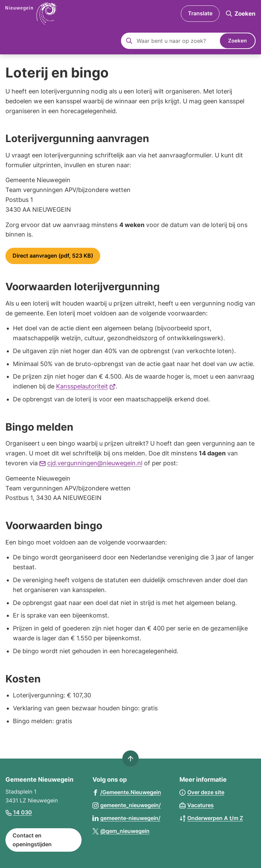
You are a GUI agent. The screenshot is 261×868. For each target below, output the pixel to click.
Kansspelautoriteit (86, 386)
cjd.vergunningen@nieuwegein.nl (91, 463)
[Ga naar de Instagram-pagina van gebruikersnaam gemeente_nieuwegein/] (127, 805)
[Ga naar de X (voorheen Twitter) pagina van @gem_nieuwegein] (121, 831)
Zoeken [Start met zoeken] (237, 41)
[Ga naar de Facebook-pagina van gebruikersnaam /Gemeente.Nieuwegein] (127, 792)
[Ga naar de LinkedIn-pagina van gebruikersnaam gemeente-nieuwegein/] (126, 818)
